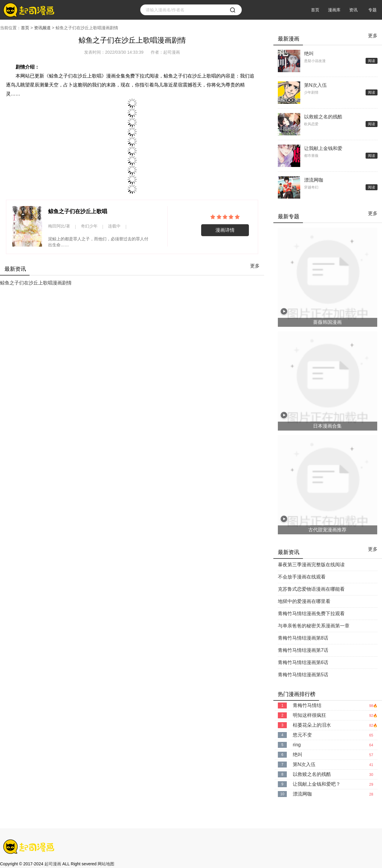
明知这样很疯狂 (309, 715)
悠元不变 (302, 735)
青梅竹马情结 (307, 705)
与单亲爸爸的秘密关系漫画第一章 (314, 626)
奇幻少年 (89, 226)
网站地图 (106, 864)
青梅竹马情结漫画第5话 (303, 675)
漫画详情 (225, 230)
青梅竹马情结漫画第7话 (303, 650)
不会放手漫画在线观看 (302, 577)
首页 (315, 10)
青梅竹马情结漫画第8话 (303, 638)
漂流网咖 (314, 180)
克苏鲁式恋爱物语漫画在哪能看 (311, 589)
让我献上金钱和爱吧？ (323, 149)
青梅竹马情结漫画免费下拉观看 (311, 614)
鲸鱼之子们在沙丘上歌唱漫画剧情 (36, 283)
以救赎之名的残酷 (323, 117)
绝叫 (309, 54)
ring (297, 745)
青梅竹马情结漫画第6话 (303, 662)
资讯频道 (42, 28)
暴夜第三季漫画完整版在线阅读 (311, 565)
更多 (255, 266)
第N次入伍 (315, 85)
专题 (372, 10)
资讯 (353, 10)
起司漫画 (53, 864)
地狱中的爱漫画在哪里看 (304, 601)
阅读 (372, 61)
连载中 (114, 226)
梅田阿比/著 (59, 226)
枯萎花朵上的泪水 (312, 725)
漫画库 (334, 10)
